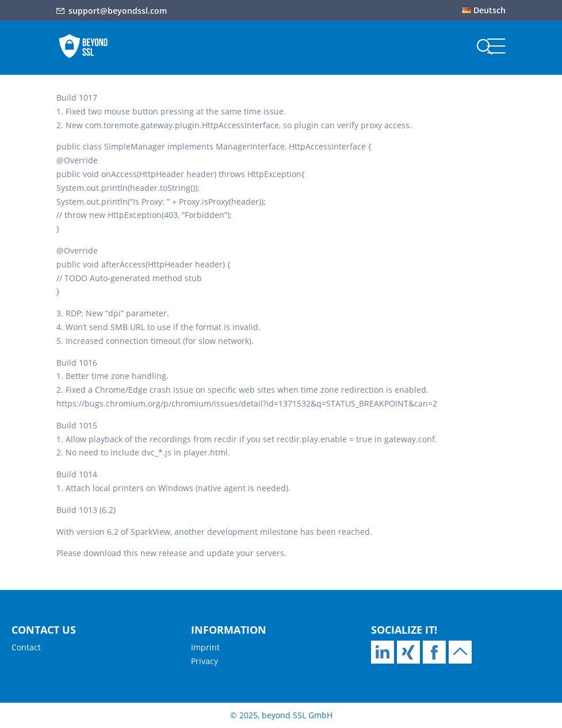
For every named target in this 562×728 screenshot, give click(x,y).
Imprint (205, 647)
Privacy (204, 661)
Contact (26, 647)
